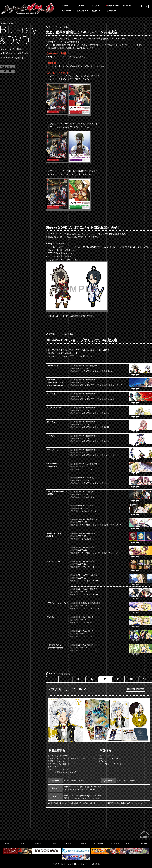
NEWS (23, 844)
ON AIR (38, 844)
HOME (8, 844)
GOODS (129, 844)
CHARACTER (68, 844)
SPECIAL (144, 844)
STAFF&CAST (114, 844)
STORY (53, 844)
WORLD (84, 844)
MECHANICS (99, 844)
